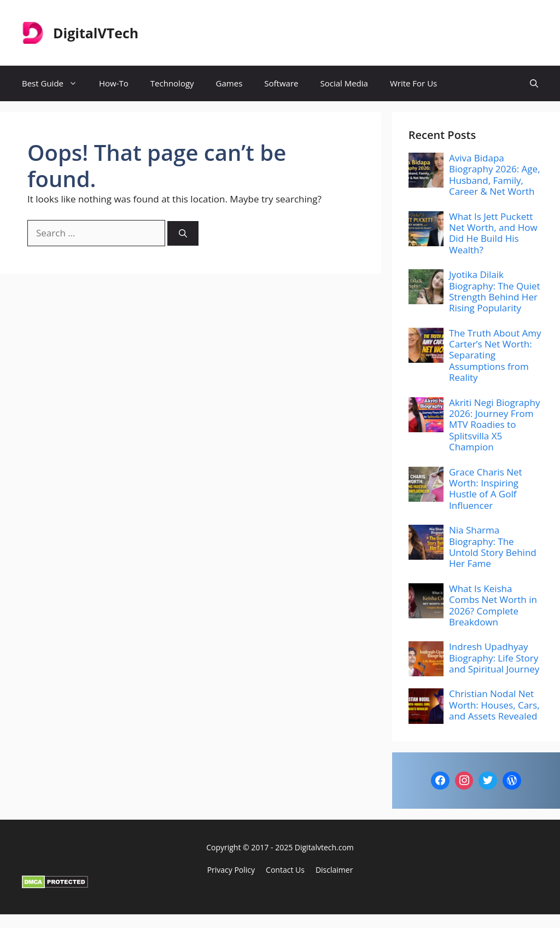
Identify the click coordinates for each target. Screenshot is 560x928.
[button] (534, 83)
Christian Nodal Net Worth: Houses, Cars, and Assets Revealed (494, 705)
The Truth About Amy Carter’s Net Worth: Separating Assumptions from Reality (495, 355)
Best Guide (55, 83)
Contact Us (285, 870)
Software (281, 83)
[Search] (183, 233)
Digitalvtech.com (324, 847)
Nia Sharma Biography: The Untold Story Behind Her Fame (493, 547)
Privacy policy (231, 870)
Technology (172, 83)
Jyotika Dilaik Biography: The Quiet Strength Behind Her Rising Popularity (495, 291)
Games (229, 83)
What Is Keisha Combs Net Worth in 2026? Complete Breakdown (493, 605)
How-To (114, 83)
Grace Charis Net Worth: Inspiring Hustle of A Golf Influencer (486, 489)
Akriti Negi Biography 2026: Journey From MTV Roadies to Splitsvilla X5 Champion (494, 425)
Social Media (344, 83)
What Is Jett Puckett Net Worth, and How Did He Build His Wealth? (493, 233)
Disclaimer (334, 870)
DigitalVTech (96, 33)
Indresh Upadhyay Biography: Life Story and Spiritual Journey (494, 658)
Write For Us (413, 83)
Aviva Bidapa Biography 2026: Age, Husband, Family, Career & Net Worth (495, 175)
